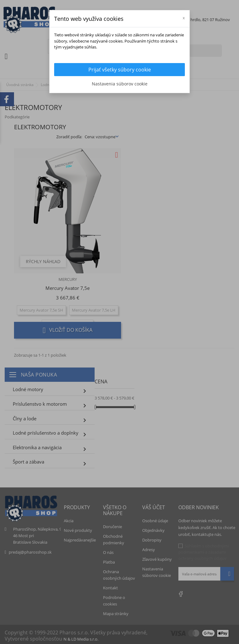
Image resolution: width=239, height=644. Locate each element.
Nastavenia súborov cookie (120, 84)
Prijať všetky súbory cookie (120, 70)
